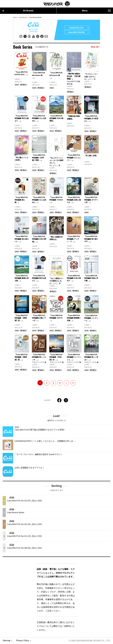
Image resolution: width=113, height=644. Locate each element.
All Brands (18, 11)
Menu (96, 11)
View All (95, 47)
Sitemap (7, 641)
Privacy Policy (23, 641)
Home (15, 17)
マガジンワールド (57, 4)
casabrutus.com (79, 28)
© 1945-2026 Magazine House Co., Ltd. (89, 641)
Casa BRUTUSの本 (78, 33)
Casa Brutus (23, 17)
